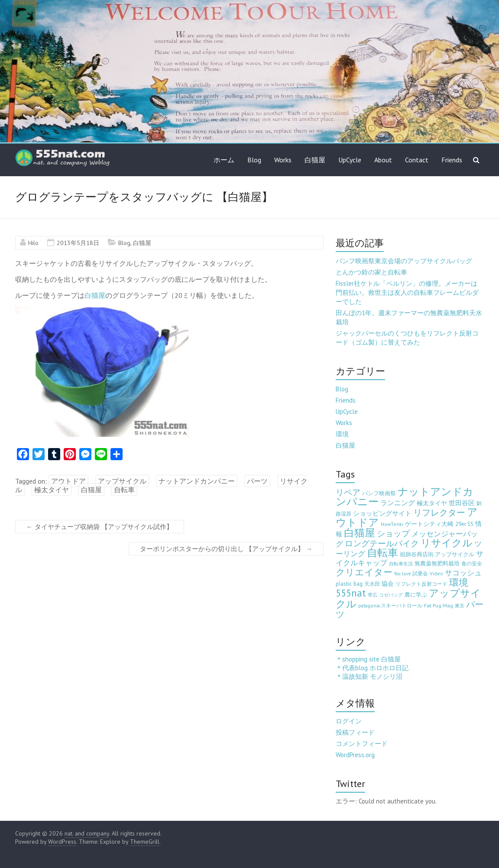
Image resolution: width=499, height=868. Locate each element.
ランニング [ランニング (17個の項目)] (398, 502)
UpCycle (350, 160)
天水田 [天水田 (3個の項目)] (372, 584)
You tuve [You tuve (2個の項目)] (402, 574)
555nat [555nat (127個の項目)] (351, 593)
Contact (417, 160)
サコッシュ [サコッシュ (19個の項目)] (463, 573)
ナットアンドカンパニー (197, 481)
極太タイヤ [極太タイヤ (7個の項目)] (432, 503)
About (383, 160)
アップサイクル (122, 481)
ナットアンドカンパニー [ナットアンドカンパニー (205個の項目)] (405, 497)
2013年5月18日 (78, 243)
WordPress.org (355, 755)
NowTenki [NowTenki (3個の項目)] (392, 524)
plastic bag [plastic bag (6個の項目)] (349, 584)
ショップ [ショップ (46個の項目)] (393, 533)
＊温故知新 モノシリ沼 (369, 676)
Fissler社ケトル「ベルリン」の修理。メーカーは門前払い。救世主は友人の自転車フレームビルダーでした (407, 292)
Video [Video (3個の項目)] (436, 573)
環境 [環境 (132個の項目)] (459, 582)
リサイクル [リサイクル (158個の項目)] (447, 543)
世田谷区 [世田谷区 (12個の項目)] (462, 503)
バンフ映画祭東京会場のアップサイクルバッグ (404, 261)
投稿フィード (355, 732)
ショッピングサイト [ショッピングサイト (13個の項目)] (382, 513)
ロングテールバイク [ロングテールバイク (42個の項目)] (382, 543)
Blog (254, 160)
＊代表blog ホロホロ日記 (372, 668)
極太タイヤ (52, 490)
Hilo (33, 243)
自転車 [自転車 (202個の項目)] (382, 553)
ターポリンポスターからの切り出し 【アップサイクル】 (226, 549)
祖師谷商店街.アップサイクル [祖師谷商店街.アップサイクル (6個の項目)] (437, 554)
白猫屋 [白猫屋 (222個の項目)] (360, 533)
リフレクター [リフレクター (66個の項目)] (439, 512)
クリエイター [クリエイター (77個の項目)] (364, 572)
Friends (452, 160)
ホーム (224, 160)
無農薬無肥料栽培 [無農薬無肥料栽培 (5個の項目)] (437, 563)
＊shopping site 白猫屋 (368, 659)
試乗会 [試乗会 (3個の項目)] (420, 573)
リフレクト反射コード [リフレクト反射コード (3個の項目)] (421, 584)
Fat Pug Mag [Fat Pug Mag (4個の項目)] (439, 605)
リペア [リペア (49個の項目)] (348, 492)
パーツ (257, 481)
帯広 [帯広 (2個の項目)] (373, 595)
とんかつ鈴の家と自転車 (371, 272)
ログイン (349, 721)
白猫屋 (315, 160)
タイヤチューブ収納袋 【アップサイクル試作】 (100, 527)
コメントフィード (362, 744)
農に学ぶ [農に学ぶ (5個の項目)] (416, 595)
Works (283, 160)
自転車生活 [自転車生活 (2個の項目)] (401, 564)
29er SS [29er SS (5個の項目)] (464, 524)
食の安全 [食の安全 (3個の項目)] (472, 563)
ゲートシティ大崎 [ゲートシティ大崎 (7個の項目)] (429, 524)
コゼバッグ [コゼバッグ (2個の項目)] (391, 595)
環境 (342, 434)
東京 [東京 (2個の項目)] (460, 606)
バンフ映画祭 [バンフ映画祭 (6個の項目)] (379, 493)
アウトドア (68, 481)
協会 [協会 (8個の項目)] (388, 584)
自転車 (124, 490)
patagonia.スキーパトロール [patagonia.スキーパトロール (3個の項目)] (390, 605)
